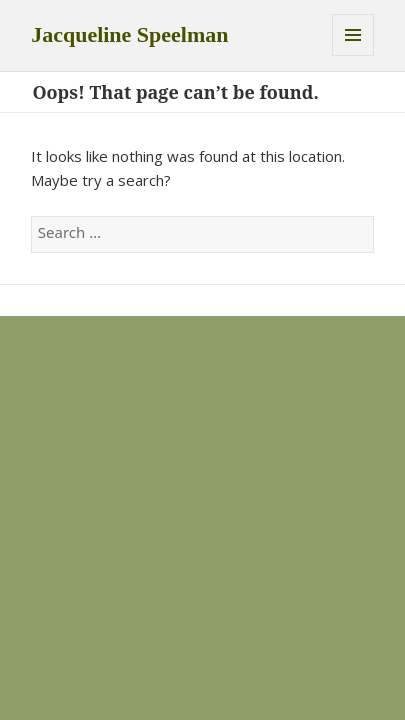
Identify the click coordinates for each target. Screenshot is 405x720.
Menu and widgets (353, 35)
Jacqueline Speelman (129, 34)
